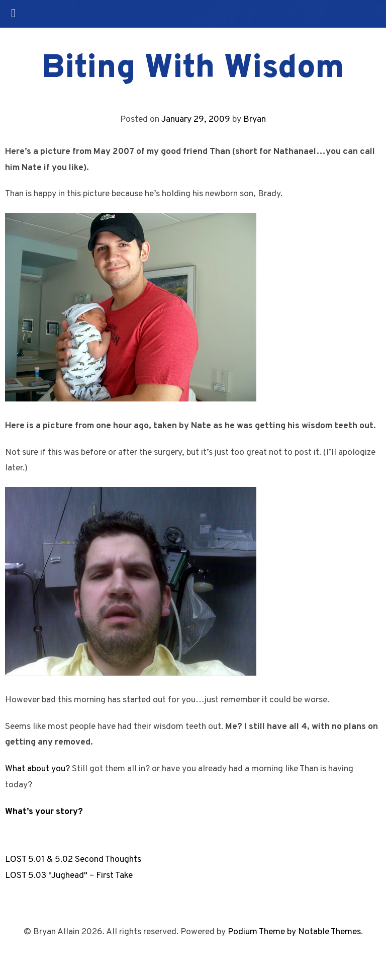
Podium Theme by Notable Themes (294, 932)
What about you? (37, 769)
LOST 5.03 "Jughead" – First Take (69, 876)
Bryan (255, 119)
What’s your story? (44, 812)
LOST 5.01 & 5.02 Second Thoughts (73, 860)
